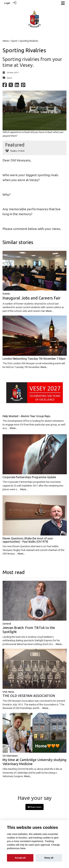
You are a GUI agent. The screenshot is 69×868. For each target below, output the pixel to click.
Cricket (21, 151)
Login (7, 3)
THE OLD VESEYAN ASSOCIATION (29, 696)
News (6, 41)
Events (6, 294)
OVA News (8, 692)
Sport (14, 41)
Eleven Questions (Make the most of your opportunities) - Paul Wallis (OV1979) (28, 540)
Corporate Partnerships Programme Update (29, 477)
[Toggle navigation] (63, 3)
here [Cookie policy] (23, 848)
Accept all (20, 858)
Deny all (49, 858)
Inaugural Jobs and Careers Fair (32, 298)
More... (49, 311)
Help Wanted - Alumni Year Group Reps (26, 416)
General (7, 624)
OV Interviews (10, 756)
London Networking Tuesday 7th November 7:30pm (34, 359)
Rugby (13, 151)
